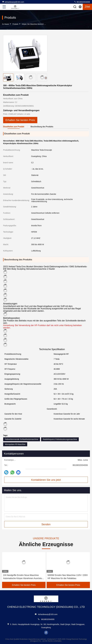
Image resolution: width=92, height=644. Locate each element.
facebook (46, 633)
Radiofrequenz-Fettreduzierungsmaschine (60, 439)
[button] (46, 78)
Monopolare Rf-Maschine (15, 444)
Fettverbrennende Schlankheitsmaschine (22, 439)
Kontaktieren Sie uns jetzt (46, 480)
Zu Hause (5, 24)
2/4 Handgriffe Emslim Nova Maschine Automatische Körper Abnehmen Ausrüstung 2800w (24, 577)
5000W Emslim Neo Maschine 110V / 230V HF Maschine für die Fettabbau (68, 577)
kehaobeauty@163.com (13, 2)
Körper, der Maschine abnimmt (33, 24)
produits (15, 24)
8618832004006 (82, 2)
